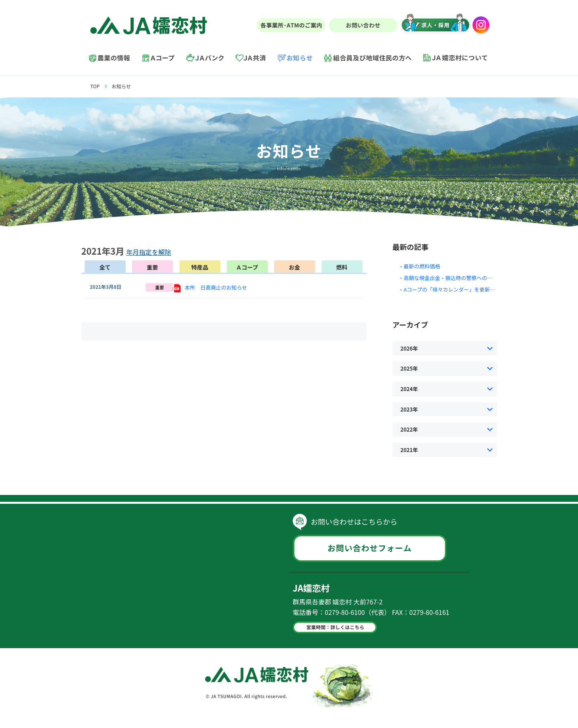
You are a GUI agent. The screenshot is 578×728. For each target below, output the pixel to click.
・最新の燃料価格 (419, 266)
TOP (95, 86)
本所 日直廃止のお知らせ (216, 287)
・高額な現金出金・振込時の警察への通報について (459, 278)
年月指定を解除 (149, 252)
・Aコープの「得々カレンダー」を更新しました (455, 289)
